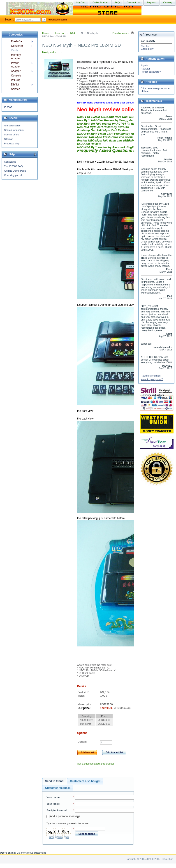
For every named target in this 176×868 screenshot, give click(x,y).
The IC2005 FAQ (13, 166)
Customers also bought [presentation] (85, 781)
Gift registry (147, 49)
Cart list (145, 46)
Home (45, 33)
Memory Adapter (16, 57)
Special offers (12, 135)
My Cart (81, 2)
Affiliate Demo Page (15, 171)
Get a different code (59, 837)
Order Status (100, 2)
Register (145, 69)
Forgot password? (151, 72)
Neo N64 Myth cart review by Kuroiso (103, 127)
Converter (17, 46)
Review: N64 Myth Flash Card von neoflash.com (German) (117, 137)
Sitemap (9, 139)
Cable (15, 50)
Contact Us (133, 2)
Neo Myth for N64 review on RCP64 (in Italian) (109, 124)
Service (16, 89)
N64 (73, 33)
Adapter (16, 71)
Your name (53, 797)
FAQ (117, 2)
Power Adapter (16, 65)
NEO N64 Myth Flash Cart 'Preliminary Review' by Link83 (117, 134)
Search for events (14, 130)
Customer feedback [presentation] (58, 788)
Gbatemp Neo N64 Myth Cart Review (102, 130)
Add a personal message (63, 816)
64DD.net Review (89, 144)
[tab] (54, 781)
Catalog (168, 2)
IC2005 (8, 107)
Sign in (145, 65)
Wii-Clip (16, 80)
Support (151, 2)
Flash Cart (60, 33)
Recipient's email (57, 810)
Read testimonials (151, 376)
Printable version (121, 33)
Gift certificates (12, 126)
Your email (53, 804)
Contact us (10, 162)
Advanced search (57, 20)
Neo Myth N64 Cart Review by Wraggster (105, 120)
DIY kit (15, 85)
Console (16, 76)
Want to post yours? (152, 379)
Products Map (12, 144)
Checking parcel (13, 175)
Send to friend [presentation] (54, 781)
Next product (52, 52)
